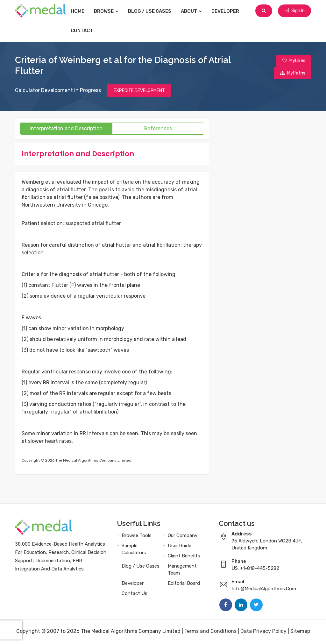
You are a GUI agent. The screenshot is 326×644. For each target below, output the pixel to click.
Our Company (183, 536)
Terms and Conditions (210, 632)
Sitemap (300, 632)
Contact (88, 31)
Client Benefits (184, 557)
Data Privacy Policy (263, 632)
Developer (232, 11)
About (198, 11)
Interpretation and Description (66, 129)
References (158, 129)
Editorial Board (184, 584)
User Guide (180, 547)
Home (84, 11)
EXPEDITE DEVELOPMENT (139, 92)
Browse (113, 11)
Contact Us (135, 594)
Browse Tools (137, 536)
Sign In (294, 11)
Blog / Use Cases (156, 11)
